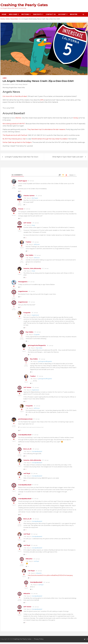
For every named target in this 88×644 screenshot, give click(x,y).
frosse (21, 209)
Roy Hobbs (29, 255)
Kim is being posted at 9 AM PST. (14, 124)
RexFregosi (23, 181)
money (76, 118)
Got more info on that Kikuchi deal (15, 96)
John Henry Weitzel (21, 84)
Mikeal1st (29, 559)
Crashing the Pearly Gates (24, 5)
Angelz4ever (23, 291)
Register (74, 14)
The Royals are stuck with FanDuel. (15, 135)
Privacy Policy (39, 639)
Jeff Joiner (27, 223)
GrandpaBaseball (25, 435)
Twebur (28, 242)
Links (5, 78)
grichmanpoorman (25, 419)
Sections (25, 14)
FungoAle (27, 313)
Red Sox (18, 118)
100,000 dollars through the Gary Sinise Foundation (50, 139)
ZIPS (42, 100)
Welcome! (13, 14)
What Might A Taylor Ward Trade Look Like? (68, 157)
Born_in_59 (27, 449)
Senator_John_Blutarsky (32, 268)
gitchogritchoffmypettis (37, 345)
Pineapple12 (23, 282)
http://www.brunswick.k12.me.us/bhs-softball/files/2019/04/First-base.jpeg (50, 575)
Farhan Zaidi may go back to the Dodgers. (17, 142)
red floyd (27, 473)
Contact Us (51, 14)
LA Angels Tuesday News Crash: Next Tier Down (22, 157)
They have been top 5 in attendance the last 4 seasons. (46, 129)
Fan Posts (37, 14)
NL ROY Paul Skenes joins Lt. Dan (14, 139)
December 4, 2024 (8, 84)
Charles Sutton (29, 196)
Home (4, 14)
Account (62, 14)
